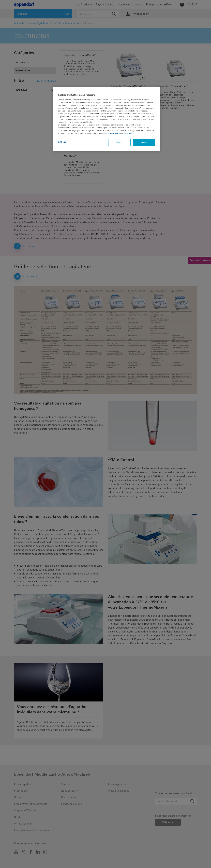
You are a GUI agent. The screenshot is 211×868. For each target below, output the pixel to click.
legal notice (129, 133)
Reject (119, 142)
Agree (144, 142)
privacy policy (114, 133)
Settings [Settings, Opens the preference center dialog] (62, 142)
